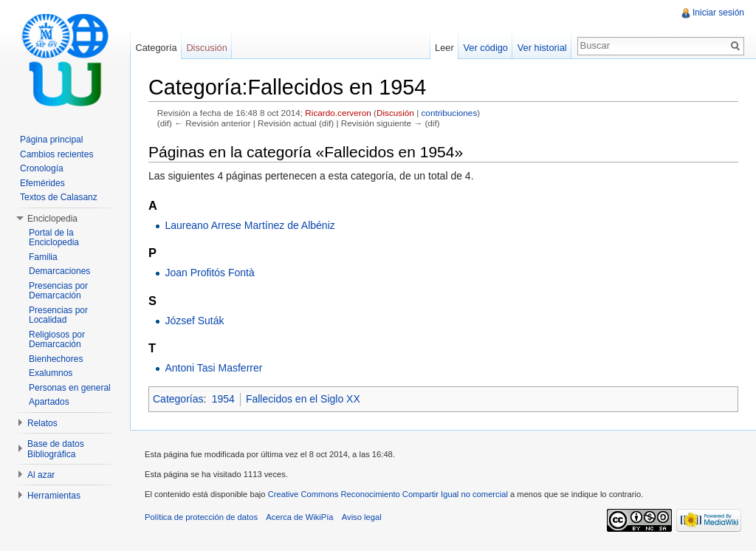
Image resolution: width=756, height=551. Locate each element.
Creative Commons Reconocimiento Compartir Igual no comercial (388, 494)
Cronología (42, 168)
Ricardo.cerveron (338, 113)
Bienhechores (56, 359)
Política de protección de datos (201, 517)
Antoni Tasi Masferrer (213, 368)
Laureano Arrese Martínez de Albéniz (250, 225)
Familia (43, 257)
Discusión (395, 113)
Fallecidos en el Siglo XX (303, 399)
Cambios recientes (56, 154)
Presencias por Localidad (58, 315)
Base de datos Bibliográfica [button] (56, 449)
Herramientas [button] (54, 496)
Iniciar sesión (718, 13)
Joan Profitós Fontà (209, 273)
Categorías (178, 399)
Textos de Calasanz (59, 197)
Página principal (51, 140)
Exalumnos (51, 373)
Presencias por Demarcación (58, 291)
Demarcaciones (59, 271)
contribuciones (449, 113)
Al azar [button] (41, 475)
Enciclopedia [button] (52, 219)
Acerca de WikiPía (299, 517)
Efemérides (42, 183)
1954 (223, 399)
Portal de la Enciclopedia (54, 238)
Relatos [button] (42, 423)
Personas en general (70, 388)
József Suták (194, 321)
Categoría (156, 48)
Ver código (485, 48)
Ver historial (542, 48)
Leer (444, 48)
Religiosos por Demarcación (57, 340)
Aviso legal (362, 517)
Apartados (49, 402)
